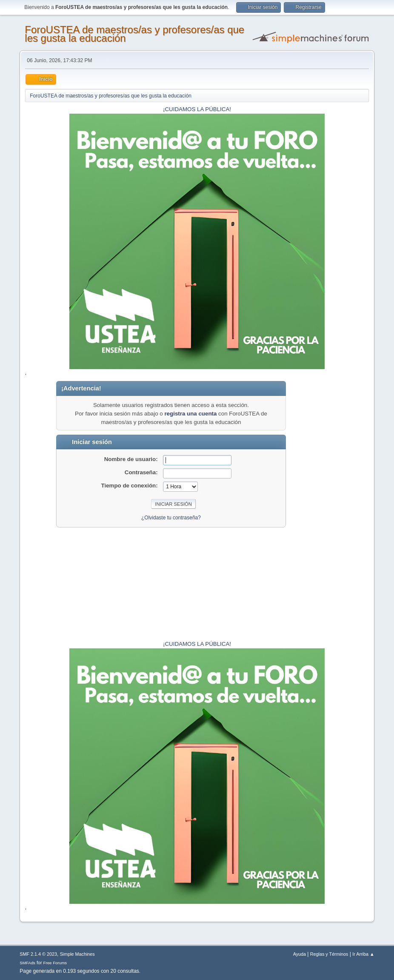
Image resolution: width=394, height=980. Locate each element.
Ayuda (300, 954)
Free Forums (55, 963)
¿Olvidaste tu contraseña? (171, 518)
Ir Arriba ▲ (363, 954)
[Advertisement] (343, 509)
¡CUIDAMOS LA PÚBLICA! (197, 109)
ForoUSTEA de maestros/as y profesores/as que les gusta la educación (134, 34)
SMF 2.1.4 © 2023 (38, 954)
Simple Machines (77, 954)
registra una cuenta (190, 414)
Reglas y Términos (329, 954)
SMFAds (27, 963)
